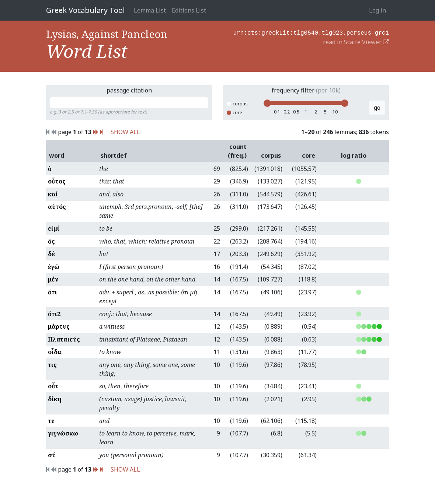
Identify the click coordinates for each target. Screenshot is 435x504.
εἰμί (54, 228)
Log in (377, 10)
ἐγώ (54, 267)
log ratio (354, 155)
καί (53, 194)
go (377, 108)
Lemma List (150, 10)
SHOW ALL (125, 132)
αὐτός (57, 207)
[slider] (267, 103)
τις (52, 365)
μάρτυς (59, 326)
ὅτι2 (54, 314)
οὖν (53, 386)
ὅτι (53, 292)
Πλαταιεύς (64, 339)
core (234, 113)
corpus (237, 104)
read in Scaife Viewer (356, 41)
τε (51, 421)
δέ (51, 254)
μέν (53, 279)
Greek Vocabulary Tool (86, 10)
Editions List (189, 10)
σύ (52, 455)
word (57, 155)
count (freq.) (237, 151)
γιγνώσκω (63, 433)
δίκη (55, 399)
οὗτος (57, 181)
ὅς (51, 241)
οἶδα (55, 352)
